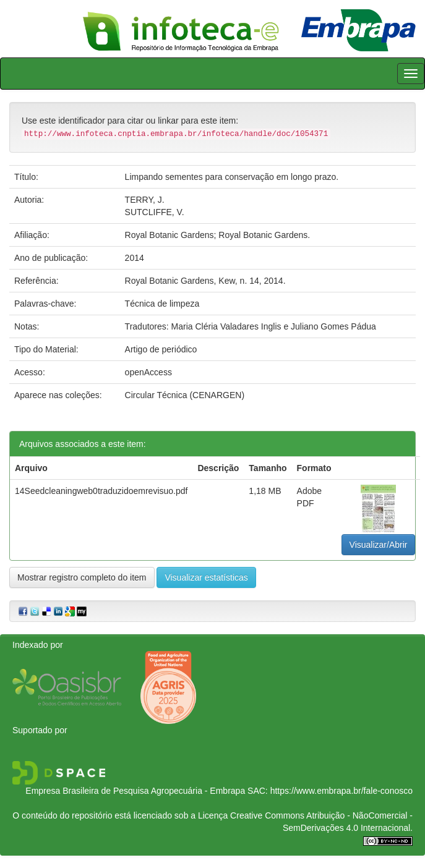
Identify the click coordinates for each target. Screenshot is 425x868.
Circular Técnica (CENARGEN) (185, 395)
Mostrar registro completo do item (82, 577)
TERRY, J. (145, 200)
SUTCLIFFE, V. (155, 212)
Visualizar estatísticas (206, 577)
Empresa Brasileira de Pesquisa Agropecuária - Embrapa (135, 791)
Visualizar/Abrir (379, 545)
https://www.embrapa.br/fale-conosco (341, 791)
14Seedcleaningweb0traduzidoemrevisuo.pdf (101, 491)
